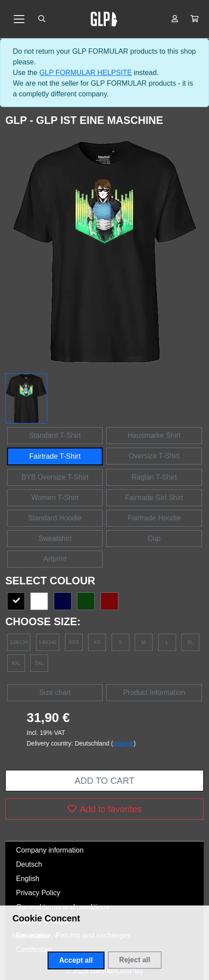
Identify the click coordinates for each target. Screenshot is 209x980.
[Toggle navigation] (19, 19)
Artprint (55, 559)
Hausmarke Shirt (154, 435)
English (28, 879)
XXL (16, 663)
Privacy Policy (38, 893)
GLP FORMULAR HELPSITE (86, 73)
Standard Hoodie (55, 518)
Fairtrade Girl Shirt (154, 498)
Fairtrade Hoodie (154, 518)
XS (97, 642)
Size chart (55, 692)
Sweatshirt (55, 538)
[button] (194, 19)
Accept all (76, 960)
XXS (74, 642)
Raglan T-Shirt (154, 477)
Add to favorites (105, 809)
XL (190, 642)
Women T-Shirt (55, 498)
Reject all (135, 960)
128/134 (19, 642)
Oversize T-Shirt (154, 456)
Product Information (154, 692)
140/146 (48, 642)
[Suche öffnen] (42, 19)
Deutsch (29, 864)
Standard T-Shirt (55, 435)
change (124, 743)
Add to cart (104, 781)
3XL (40, 663)
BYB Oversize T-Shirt (55, 477)
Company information (50, 850)
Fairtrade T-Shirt (55, 456)
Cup (154, 538)
